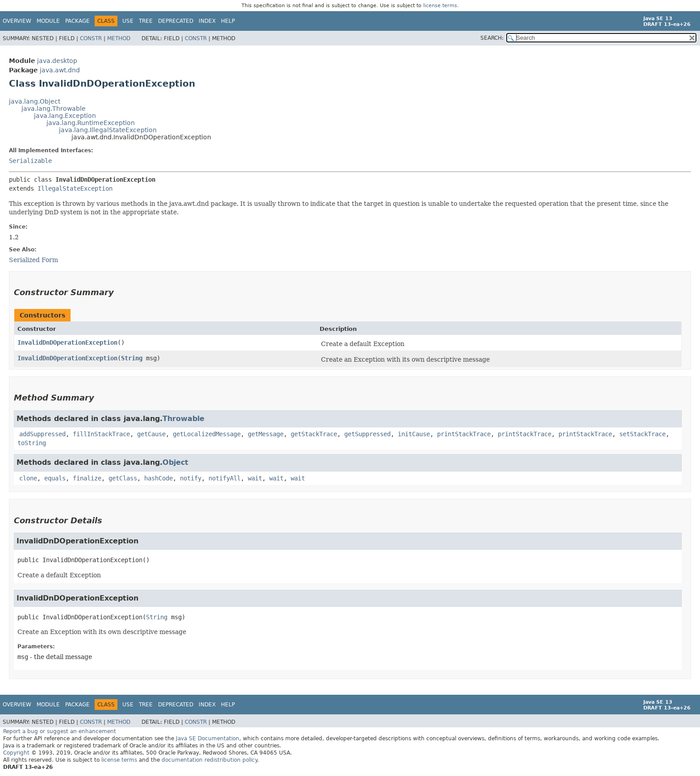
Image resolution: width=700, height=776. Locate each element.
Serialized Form (33, 260)
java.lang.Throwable (54, 108)
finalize (87, 478)
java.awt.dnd (60, 70)
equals (55, 478)
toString (32, 443)
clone (28, 478)
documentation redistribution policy (209, 760)
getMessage (266, 434)
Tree (146, 21)
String (132, 358)
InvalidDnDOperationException (67, 342)
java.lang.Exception (65, 116)
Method (119, 38)
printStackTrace (464, 434)
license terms (440, 6)
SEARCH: (492, 38)
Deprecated (176, 21)
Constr (91, 38)
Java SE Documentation (208, 738)
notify (191, 478)
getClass (123, 478)
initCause (414, 434)
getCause (151, 434)
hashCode (158, 478)
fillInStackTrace (101, 434)
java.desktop (57, 61)
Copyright (16, 753)
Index (207, 21)
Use (128, 21)
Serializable (30, 161)
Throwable (183, 419)
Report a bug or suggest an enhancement (60, 731)
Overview (17, 21)
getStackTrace (314, 434)
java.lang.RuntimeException (91, 123)
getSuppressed (367, 434)
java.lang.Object (35, 101)
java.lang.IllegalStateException (108, 130)
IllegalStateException (75, 188)
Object (175, 462)
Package (77, 21)
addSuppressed (42, 434)
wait (255, 478)
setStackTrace (642, 434)
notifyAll (225, 478)
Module (48, 21)
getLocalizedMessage (207, 434)
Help (228, 21)
